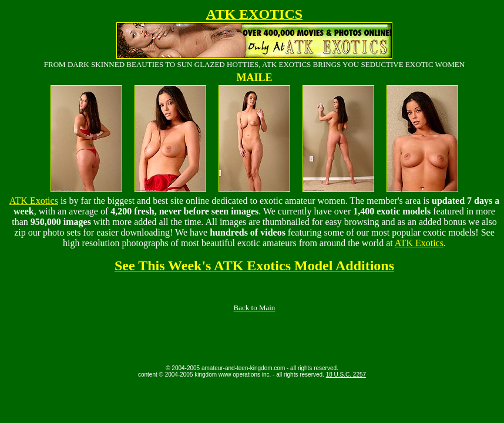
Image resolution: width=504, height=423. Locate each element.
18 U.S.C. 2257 (346, 375)
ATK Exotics (34, 201)
